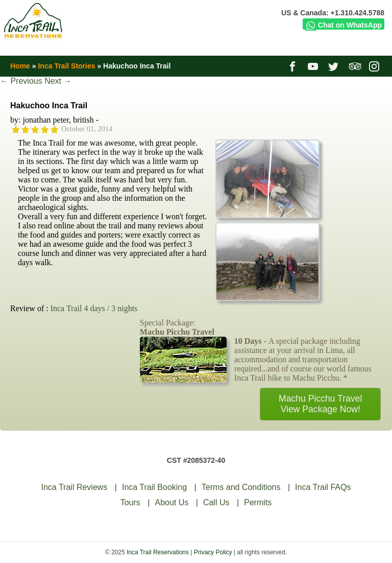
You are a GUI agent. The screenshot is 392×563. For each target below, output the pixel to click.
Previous (21, 81)
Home (20, 66)
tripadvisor (355, 66)
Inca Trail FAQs (323, 487)
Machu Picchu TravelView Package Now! (320, 404)
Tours (130, 502)
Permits (258, 502)
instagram (375, 66)
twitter (335, 66)
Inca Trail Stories (66, 66)
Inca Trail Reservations (158, 552)
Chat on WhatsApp (344, 25)
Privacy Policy (213, 552)
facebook (294, 66)
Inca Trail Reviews (75, 487)
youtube (314, 66)
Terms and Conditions (241, 487)
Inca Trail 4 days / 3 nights (94, 308)
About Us (171, 502)
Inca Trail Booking (154, 487)
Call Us (216, 502)
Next (58, 81)
